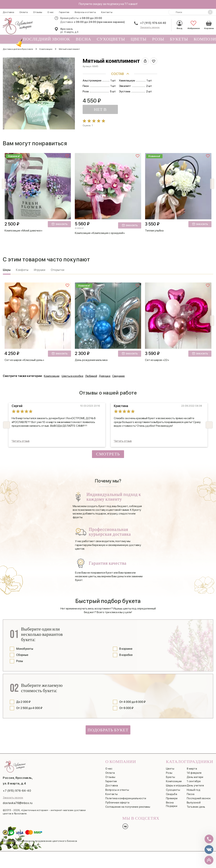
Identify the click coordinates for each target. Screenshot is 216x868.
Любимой (91, 374)
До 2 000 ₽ (23, 699)
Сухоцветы (111, 39)
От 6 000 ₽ (126, 706)
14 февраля (194, 770)
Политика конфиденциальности (126, 796)
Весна (83, 39)
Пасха (191, 792)
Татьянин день (196, 804)
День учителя (195, 783)
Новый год (194, 787)
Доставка (8, 12)
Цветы (139, 39)
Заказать (59, 221)
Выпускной (194, 800)
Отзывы (38, 12)
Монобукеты (25, 646)
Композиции (52, 374)
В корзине (126, 646)
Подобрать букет (108, 728)
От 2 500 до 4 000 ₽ (29, 706)
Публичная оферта (117, 800)
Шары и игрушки (176, 783)
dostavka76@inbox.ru (18, 800)
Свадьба (172, 792)
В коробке (126, 652)
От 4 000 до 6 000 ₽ (132, 699)
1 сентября (194, 779)
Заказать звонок (150, 27)
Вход (180, 25)
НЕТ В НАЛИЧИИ (93, 110)
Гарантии (64, 12)
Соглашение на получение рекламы (128, 804)
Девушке (105, 374)
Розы (158, 39)
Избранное (193, 25)
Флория (9, 838)
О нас (50, 12)
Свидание (118, 374)
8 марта (192, 766)
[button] (212, 181)
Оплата (24, 12)
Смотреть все (108, 452)
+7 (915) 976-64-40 (153, 23)
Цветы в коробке (72, 374)
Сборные (22, 652)
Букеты (179, 39)
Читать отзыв (21, 439)
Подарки (172, 804)
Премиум (172, 796)
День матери (195, 775)
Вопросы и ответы (85, 12)
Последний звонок (45, 40)
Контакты (107, 12)
